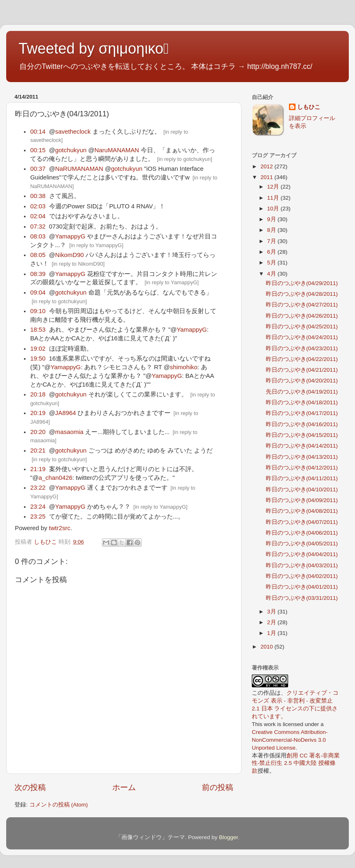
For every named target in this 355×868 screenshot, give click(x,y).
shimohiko (183, 367)
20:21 (38, 451)
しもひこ (309, 107)
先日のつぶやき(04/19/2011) (302, 392)
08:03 (38, 236)
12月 (274, 187)
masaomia (69, 432)
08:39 (38, 274)
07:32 (38, 226)
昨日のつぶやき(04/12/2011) (302, 468)
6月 (272, 252)
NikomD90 (70, 255)
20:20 (38, 432)
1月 (272, 633)
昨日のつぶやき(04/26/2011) (302, 316)
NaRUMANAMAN (79, 169)
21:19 (38, 469)
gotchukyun (71, 150)
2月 (272, 622)
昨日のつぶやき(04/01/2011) (302, 587)
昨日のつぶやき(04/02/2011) (302, 576)
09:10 (38, 311)
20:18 (38, 394)
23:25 (38, 517)
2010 (267, 647)
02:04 (38, 216)
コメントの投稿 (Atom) (59, 805)
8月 (272, 230)
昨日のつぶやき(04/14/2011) (302, 446)
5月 (272, 263)
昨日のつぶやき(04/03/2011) (302, 565)
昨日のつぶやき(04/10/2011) (302, 489)
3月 (272, 612)
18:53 (38, 330)
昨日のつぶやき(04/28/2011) (302, 294)
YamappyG (70, 236)
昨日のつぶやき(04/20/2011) (302, 381)
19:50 (38, 359)
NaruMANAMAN (117, 150)
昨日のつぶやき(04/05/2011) (302, 544)
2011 (267, 177)
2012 (267, 166)
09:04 (38, 292)
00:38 (38, 196)
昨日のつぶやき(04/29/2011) (302, 283)
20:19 (38, 413)
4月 (272, 274)
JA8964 (66, 413)
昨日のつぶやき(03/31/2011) (302, 598)
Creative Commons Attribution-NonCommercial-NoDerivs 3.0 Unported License (290, 740)
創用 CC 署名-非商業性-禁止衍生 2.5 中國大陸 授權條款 (296, 763)
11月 (274, 198)
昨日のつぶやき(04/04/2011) (302, 554)
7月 (272, 241)
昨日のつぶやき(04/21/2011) (302, 370)
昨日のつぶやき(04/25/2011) (302, 327)
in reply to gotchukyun (185, 159)
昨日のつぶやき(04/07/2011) (302, 522)
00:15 (38, 150)
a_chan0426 (55, 478)
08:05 (38, 255)
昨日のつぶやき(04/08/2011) (302, 511)
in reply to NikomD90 (78, 264)
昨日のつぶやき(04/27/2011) (302, 305)
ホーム (124, 787)
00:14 (38, 132)
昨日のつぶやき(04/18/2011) (302, 402)
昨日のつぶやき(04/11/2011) (302, 478)
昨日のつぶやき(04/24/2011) (302, 337)
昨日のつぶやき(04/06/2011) (302, 533)
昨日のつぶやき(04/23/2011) (302, 348)
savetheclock (73, 132)
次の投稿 (30, 787)
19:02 (38, 349)
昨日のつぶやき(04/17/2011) (302, 413)
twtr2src (60, 528)
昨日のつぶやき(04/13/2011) (302, 457)
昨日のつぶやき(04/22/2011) (302, 359)
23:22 (38, 488)
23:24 (38, 507)
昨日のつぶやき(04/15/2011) (302, 435)
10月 (274, 209)
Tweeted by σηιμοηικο (94, 48)
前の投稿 (218, 787)
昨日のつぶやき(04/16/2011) (302, 424)
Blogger (228, 837)
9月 (272, 219)
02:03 (38, 206)
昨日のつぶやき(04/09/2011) (302, 500)
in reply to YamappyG (96, 245)
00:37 (38, 169)
